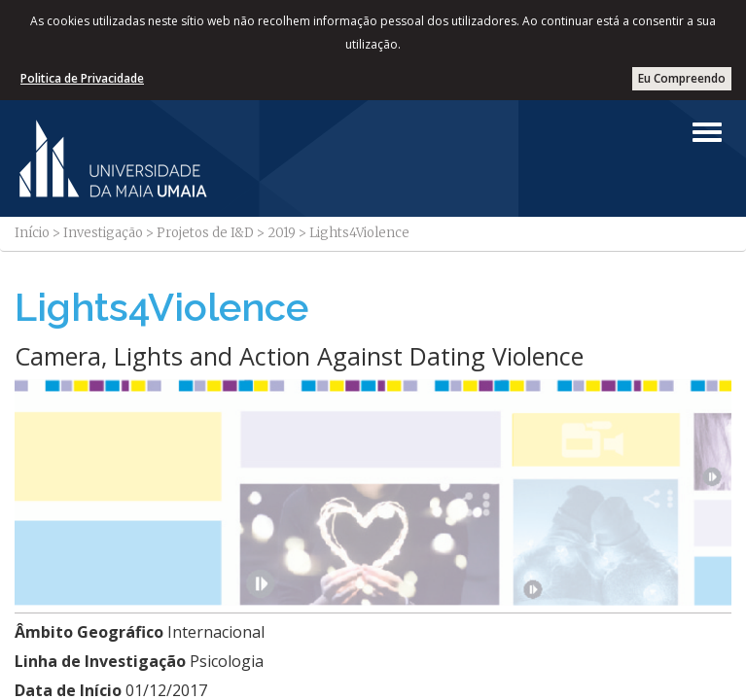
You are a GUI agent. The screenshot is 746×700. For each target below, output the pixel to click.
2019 (282, 233)
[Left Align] (707, 132)
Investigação (103, 233)
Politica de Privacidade (82, 78)
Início (32, 233)
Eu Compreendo (682, 78)
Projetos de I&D (205, 233)
